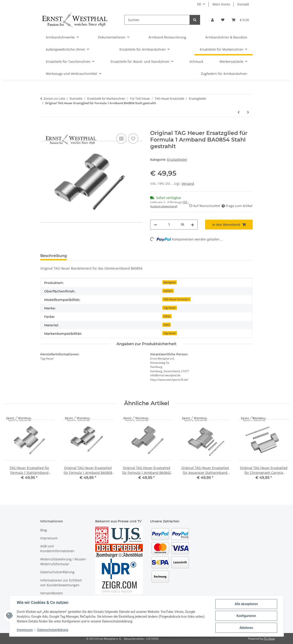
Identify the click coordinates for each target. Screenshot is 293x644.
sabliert (168, 291)
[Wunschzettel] (223, 20)
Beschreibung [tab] (54, 256)
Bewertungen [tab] (87, 256)
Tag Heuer (170, 308)
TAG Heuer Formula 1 (177, 299)
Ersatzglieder (177, 160)
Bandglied (170, 282)
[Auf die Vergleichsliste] (121, 139)
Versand (188, 184)
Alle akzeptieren (246, 604)
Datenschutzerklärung (53, 630)
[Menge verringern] (155, 225)
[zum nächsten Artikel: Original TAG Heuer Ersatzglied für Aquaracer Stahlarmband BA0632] (248, 112)
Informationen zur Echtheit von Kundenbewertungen (61, 583)
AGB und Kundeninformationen (57, 548)
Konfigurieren (246, 616)
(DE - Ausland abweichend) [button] (170, 204)
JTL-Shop (269, 639)
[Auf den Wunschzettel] (133, 139)
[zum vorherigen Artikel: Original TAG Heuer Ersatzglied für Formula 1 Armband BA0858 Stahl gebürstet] (239, 112)
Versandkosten (52, 593)
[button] (212, 20)
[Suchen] (157, 20)
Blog (44, 530)
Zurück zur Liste (54, 98)
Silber (167, 316)
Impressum (25, 630)
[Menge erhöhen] (193, 225)
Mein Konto (221, 4)
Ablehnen (246, 628)
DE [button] (199, 4)
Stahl (167, 325)
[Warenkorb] (240, 20)
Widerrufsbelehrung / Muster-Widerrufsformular (64, 562)
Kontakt (243, 4)
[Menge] (169, 225)
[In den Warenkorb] (44, 127)
